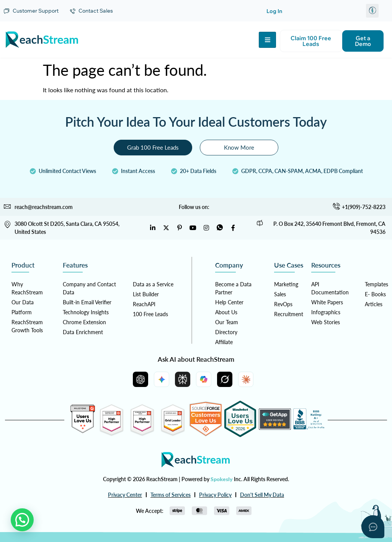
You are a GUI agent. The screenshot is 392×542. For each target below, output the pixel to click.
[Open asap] (373, 527)
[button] (372, 11)
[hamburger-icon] (267, 40)
